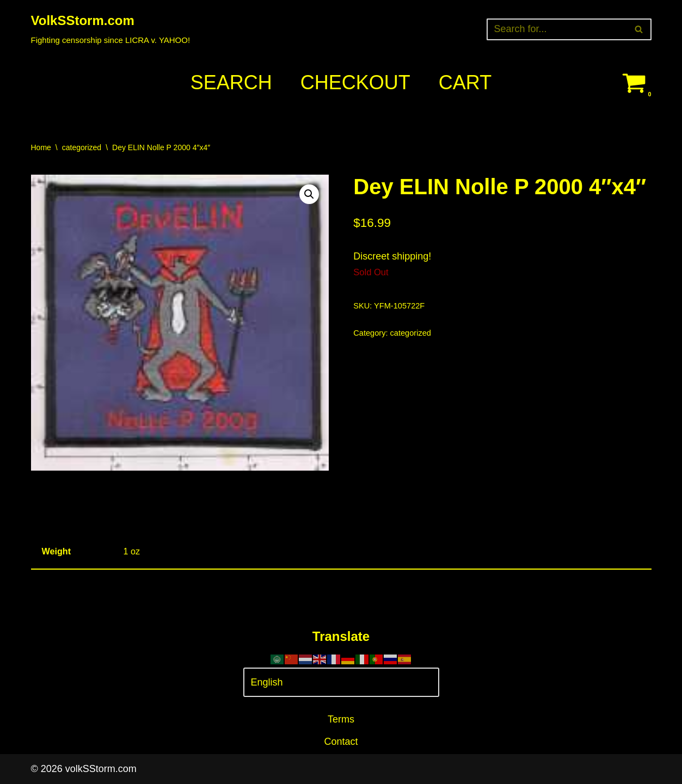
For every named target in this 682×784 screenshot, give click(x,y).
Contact (341, 742)
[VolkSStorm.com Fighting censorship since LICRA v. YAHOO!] (111, 29)
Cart (465, 82)
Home (41, 147)
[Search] (557, 29)
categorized (82, 147)
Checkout (355, 82)
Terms (341, 719)
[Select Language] (341, 683)
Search (231, 82)
